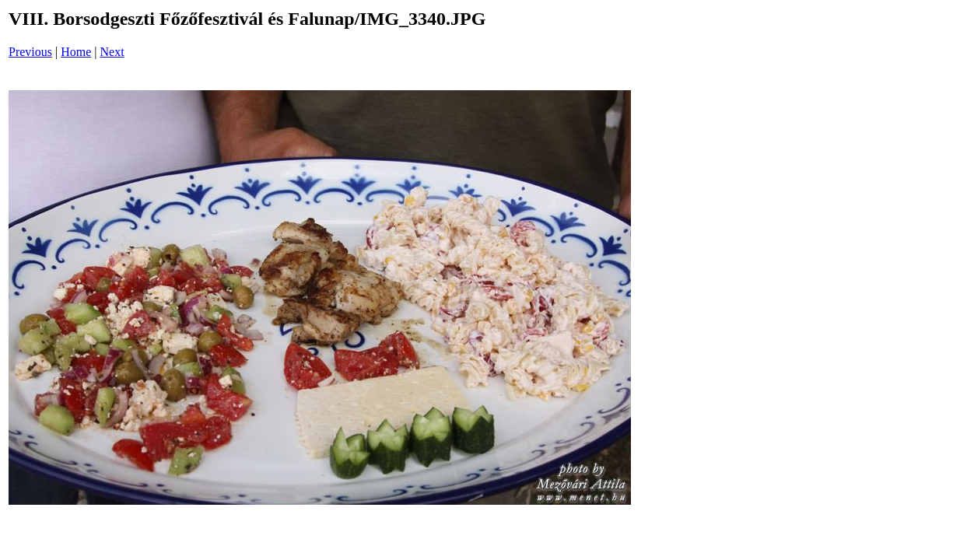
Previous (30, 52)
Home (76, 52)
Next (112, 52)
